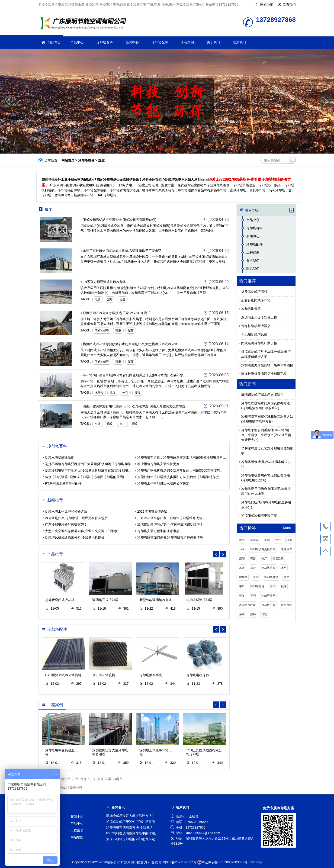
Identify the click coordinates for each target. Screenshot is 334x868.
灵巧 (253, 596)
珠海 (83, 779)
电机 (98, 299)
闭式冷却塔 (102, 331)
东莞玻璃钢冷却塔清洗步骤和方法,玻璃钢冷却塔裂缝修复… (180, 477)
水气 (242, 540)
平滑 (242, 586)
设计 (278, 540)
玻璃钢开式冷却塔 (105, 600)
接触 (253, 614)
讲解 (267, 540)
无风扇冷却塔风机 (254, 334)
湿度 (122, 299)
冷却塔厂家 (268, 605)
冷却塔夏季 (268, 596)
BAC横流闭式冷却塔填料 (63, 675)
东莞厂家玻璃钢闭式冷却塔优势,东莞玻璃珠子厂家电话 (122, 251)
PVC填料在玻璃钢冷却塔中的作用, (131, 833)
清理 (242, 559)
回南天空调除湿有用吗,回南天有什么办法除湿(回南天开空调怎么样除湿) (135, 406)
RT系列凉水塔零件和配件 (63, 483)
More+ (288, 528)
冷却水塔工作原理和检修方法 (66, 511)
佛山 (100, 779)
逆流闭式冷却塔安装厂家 (259, 516)
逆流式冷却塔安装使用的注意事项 (131, 822)
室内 (122, 424)
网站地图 (267, 5)
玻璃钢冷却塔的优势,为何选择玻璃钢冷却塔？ (170, 524)
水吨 (253, 568)
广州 (75, 779)
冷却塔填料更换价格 (263, 549)
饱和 (125, 393)
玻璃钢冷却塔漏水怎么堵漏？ (262, 395)
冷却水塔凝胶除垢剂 (60, 457)
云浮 (108, 779)
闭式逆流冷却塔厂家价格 (259, 343)
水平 (284, 568)
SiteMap (256, 862)
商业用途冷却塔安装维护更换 (158, 464)
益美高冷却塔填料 (254, 292)
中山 (92, 779)
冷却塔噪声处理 (71, 788)
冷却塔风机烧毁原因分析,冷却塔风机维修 (75, 537)
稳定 (264, 614)
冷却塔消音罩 (251, 309)
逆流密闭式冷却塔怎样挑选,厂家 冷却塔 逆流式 (117, 313)
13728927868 (326, 527)
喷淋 (118, 331)
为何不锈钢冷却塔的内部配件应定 (131, 839)
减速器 (254, 540)
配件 (284, 586)
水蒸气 (99, 393)
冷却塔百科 (105, 42)
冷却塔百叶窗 (247, 605)
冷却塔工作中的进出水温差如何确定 (163, 483)
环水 (242, 549)
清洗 (242, 614)
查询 (256, 577)
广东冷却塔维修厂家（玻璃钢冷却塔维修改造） (171, 518)
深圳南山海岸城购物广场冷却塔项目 (267, 365)
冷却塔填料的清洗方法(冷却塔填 (130, 827)
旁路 (253, 559)
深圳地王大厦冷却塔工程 (259, 317)
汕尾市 (118, 779)
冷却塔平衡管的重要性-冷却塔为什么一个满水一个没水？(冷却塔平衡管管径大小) (266, 435)
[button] (160, 149)
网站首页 (54, 42)
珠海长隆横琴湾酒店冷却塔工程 (264, 374)
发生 (286, 577)
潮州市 (66, 779)
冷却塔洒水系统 (151, 675)
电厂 (264, 559)
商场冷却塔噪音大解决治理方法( (130, 816)
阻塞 (289, 540)
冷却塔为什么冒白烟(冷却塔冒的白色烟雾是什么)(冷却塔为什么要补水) (134, 375)
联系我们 (289, 5)
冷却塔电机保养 (198, 675)
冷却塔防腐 (268, 568)
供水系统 (286, 605)
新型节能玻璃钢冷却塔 (156, 600)
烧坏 (273, 586)
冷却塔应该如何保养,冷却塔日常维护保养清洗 (170, 537)
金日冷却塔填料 (104, 675)
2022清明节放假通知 (152, 511)
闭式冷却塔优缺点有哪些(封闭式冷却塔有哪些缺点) (120, 220)
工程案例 (187, 42)
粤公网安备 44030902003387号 (222, 862)
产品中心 (77, 42)
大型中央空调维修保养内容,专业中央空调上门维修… (83, 531)
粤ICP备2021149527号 (180, 862)
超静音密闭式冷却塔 (60, 600)
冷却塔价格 (257, 586)
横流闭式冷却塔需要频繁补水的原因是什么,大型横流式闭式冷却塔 (130, 344)
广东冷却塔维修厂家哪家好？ (66, 524)
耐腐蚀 (243, 577)
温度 (113, 393)
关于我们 (213, 42)
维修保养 (286, 549)
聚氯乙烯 (278, 559)
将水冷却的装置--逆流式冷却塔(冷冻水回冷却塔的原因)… (86, 477)
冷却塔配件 (160, 42)
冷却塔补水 (271, 577)
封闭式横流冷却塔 (199, 600)
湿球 (110, 299)
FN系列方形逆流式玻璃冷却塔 (104, 282)
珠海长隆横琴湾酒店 (256, 326)
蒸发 (242, 596)
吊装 (242, 568)
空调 (98, 424)
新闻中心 (132, 42)
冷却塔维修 (85, 24)
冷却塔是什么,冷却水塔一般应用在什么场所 (76, 518)
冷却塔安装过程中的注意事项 (158, 531)
